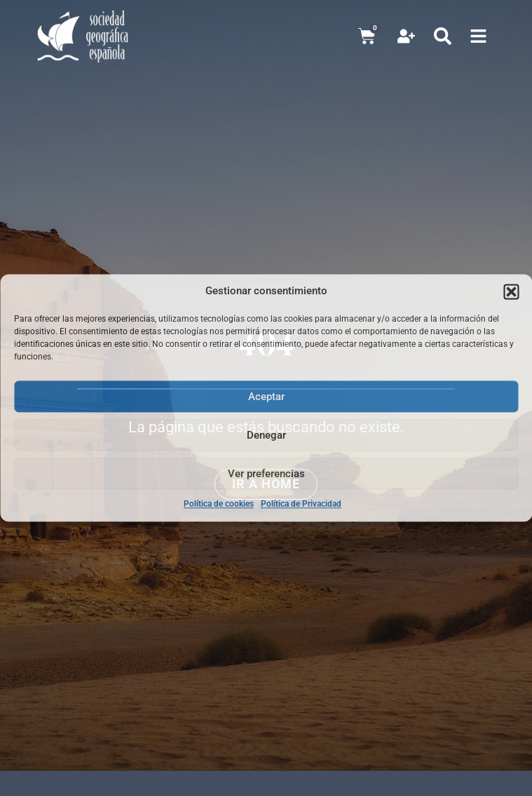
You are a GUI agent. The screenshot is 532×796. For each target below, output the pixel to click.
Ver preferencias (266, 474)
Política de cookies (219, 504)
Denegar (266, 435)
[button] (511, 291)
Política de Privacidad (301, 504)
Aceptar (266, 397)
